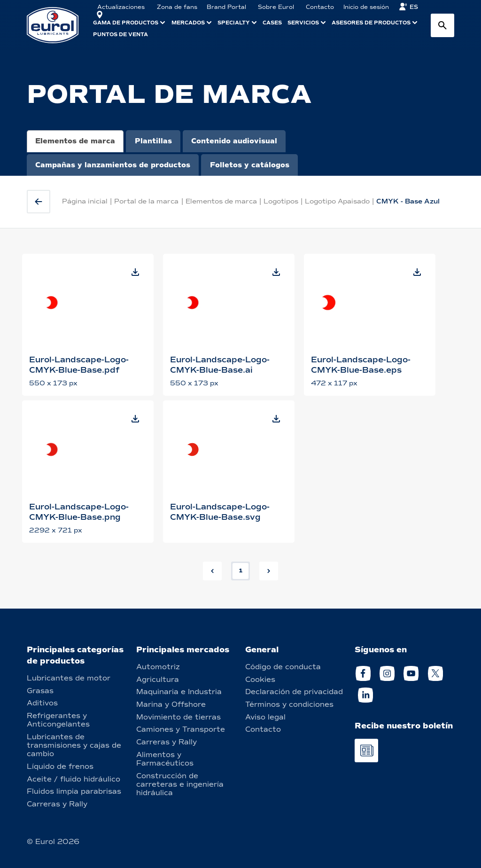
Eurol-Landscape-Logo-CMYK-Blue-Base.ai (220, 365)
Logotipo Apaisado (337, 201)
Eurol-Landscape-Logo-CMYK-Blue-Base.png (79, 512)
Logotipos (281, 201)
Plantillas (153, 141)
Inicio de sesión (366, 7)
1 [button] (241, 571)
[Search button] (442, 25)
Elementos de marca (75, 141)
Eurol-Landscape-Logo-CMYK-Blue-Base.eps (361, 365)
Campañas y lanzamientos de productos (113, 165)
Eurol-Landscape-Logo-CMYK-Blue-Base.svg (220, 512)
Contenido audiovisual (234, 141)
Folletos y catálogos (250, 165)
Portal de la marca (146, 201)
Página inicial (85, 201)
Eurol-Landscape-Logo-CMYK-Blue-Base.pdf (79, 365)
